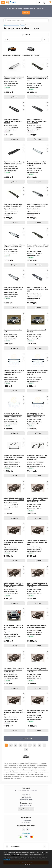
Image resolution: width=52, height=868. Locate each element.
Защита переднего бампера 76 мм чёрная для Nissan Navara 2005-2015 (14, 542)
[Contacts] (44, 3)
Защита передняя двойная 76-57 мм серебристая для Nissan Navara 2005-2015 (14, 585)
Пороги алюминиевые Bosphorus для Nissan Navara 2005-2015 (13, 121)
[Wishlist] (23, 63)
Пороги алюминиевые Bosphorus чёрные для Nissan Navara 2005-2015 (37, 121)
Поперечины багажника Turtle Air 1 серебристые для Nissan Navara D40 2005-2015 (14, 457)
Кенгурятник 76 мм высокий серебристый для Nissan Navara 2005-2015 (38, 670)
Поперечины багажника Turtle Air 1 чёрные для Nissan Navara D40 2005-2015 (37, 457)
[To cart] (14, 97)
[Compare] (23, 67)
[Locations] (39, 3)
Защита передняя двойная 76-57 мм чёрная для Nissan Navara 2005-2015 (38, 585)
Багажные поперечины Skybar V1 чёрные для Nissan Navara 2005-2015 (37, 372)
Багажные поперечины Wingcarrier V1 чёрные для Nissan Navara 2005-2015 (36, 415)
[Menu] (3, 3)
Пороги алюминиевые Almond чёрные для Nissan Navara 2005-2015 (38, 79)
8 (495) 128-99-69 (27, 806)
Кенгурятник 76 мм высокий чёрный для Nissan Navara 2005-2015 (14, 712)
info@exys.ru (26, 833)
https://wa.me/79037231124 (24, 829)
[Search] (5, 20)
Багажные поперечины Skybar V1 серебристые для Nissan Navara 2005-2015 (14, 372)
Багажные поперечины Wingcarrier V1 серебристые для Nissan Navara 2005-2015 (13, 415)
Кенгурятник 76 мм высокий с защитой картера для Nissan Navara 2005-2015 (14, 670)
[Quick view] (23, 60)
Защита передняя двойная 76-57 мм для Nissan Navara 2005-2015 (37, 542)
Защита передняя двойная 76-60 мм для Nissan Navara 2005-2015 (14, 627)
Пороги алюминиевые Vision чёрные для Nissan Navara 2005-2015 (38, 289)
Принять (27, 864)
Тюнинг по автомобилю (13, 25)
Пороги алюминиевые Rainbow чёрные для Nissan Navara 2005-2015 (38, 247)
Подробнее (7, 860)
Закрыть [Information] (26, 13)
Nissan (23, 25)
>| (26, 750)
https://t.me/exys (28, 829)
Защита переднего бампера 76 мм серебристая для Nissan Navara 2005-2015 (37, 500)
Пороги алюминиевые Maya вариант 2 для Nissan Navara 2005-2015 (37, 164)
